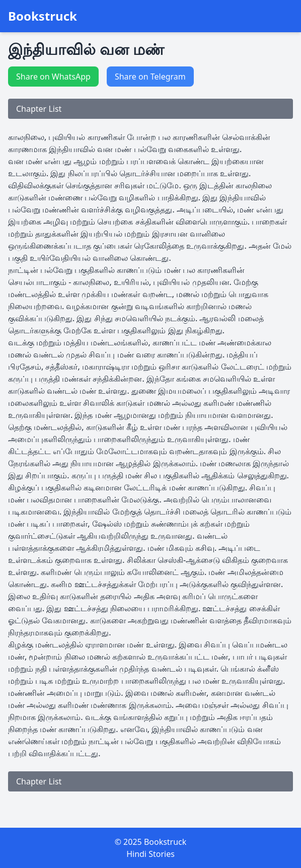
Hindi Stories (150, 854)
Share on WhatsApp (53, 77)
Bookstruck (43, 16)
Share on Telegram (150, 77)
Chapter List (39, 109)
